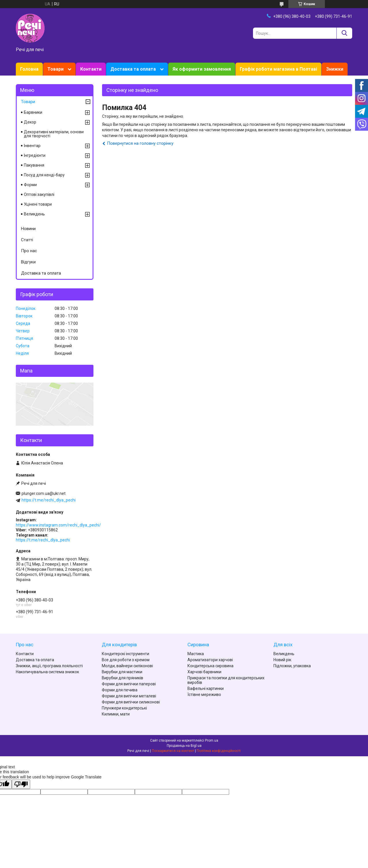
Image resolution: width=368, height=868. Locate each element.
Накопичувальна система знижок (47, 672)
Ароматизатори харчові (210, 660)
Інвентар (32, 146)
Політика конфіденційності (219, 751)
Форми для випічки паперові (129, 684)
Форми (30, 185)
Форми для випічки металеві (129, 696)
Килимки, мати (116, 714)
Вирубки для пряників (122, 678)
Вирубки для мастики (122, 672)
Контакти (91, 69)
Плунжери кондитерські (124, 708)
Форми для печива (120, 690)
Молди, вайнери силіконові (127, 666)
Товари (55, 69)
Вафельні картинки (206, 688)
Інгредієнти (35, 155)
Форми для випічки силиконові (131, 702)
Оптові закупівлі (39, 194)
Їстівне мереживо (204, 695)
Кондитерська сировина (210, 666)
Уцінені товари (38, 204)
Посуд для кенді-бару (44, 175)
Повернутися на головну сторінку (140, 143)
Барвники (33, 112)
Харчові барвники (204, 672)
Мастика (196, 654)
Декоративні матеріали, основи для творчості (54, 134)
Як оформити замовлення (202, 69)
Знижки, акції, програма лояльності (49, 666)
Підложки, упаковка (292, 666)
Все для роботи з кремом (126, 660)
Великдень (34, 214)
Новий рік (282, 660)
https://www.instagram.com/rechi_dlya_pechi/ (58, 525)
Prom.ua (212, 740)
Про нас (29, 251)
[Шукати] (344, 33)
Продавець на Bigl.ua (184, 746)
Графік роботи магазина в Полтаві (278, 69)
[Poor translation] (21, 784)
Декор (30, 122)
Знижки (335, 69)
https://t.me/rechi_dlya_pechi (49, 500)
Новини (28, 229)
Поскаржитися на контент (173, 751)
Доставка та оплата (133, 69)
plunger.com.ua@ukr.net (44, 493)
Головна (29, 69)
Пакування (34, 165)
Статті (27, 240)
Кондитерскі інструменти (125, 654)
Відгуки (28, 262)
